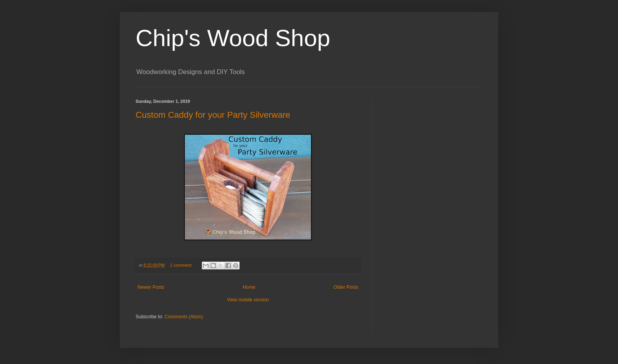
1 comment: (182, 265)
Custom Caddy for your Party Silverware (213, 115)
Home (249, 287)
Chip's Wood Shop (233, 38)
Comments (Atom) (183, 317)
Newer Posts (151, 287)
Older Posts (346, 287)
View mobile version (248, 300)
